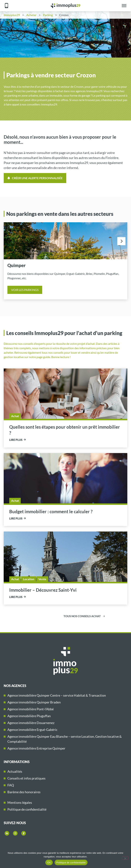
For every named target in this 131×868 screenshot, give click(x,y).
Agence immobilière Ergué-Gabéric (32, 730)
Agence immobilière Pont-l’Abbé (31, 709)
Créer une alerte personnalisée (35, 178)
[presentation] (121, 241)
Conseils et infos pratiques (26, 778)
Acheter (31, 15)
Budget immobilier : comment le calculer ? (51, 511)
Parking (48, 15)
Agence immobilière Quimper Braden (34, 702)
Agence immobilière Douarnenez (31, 723)
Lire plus (16, 440)
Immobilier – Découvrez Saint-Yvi (43, 590)
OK (49, 863)
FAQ (11, 785)
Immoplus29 (12, 15)
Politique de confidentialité (27, 809)
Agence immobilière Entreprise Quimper (36, 748)
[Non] (125, 858)
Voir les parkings (25, 290)
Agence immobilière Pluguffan (29, 716)
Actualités (15, 771)
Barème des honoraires (24, 792)
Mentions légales (20, 802)
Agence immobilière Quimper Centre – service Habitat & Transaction (57, 695)
